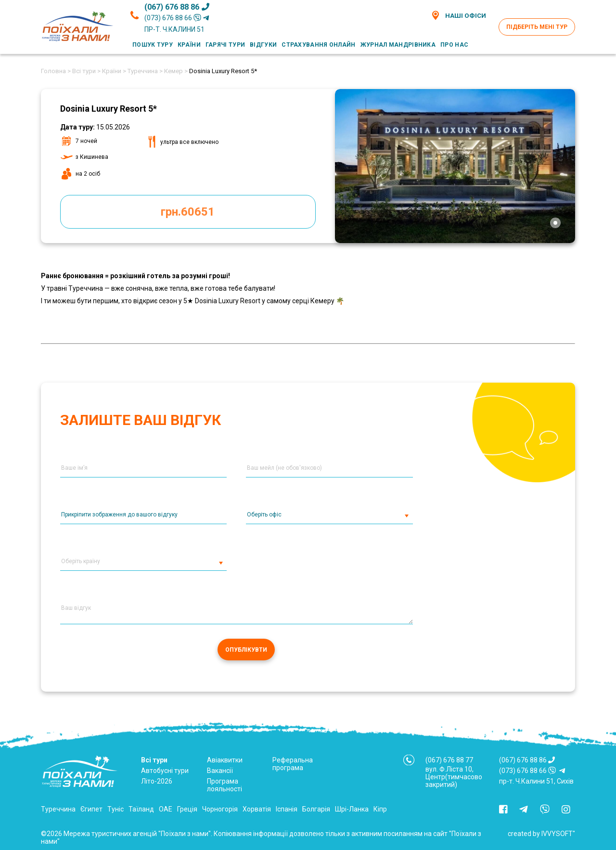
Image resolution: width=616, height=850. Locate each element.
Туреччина (58, 809)
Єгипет (91, 809)
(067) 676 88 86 (177, 7)
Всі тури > (86, 71)
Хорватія (257, 809)
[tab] (555, 223)
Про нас (454, 45)
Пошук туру (153, 45)
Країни (189, 45)
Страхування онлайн (318, 45)
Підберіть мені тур (537, 27)
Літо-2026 (157, 781)
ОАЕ (166, 809)
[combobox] (329, 518)
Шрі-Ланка (352, 809)
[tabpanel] (455, 166)
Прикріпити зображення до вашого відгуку (119, 515)
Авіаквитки (225, 760)
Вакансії (220, 771)
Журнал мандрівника (398, 45)
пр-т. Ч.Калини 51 (174, 29)
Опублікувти (246, 650)
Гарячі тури (225, 45)
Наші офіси (458, 15)
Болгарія (316, 809)
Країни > (114, 71)
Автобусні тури (165, 771)
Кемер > (176, 71)
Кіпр (380, 809)
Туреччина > (145, 71)
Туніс (115, 809)
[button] (221, 564)
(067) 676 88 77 (449, 760)
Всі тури (154, 760)
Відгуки (263, 45)
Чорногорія (220, 809)
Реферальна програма (293, 764)
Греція (187, 809)
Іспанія (287, 809)
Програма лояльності (225, 785)
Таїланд (141, 809)
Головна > (56, 71)
